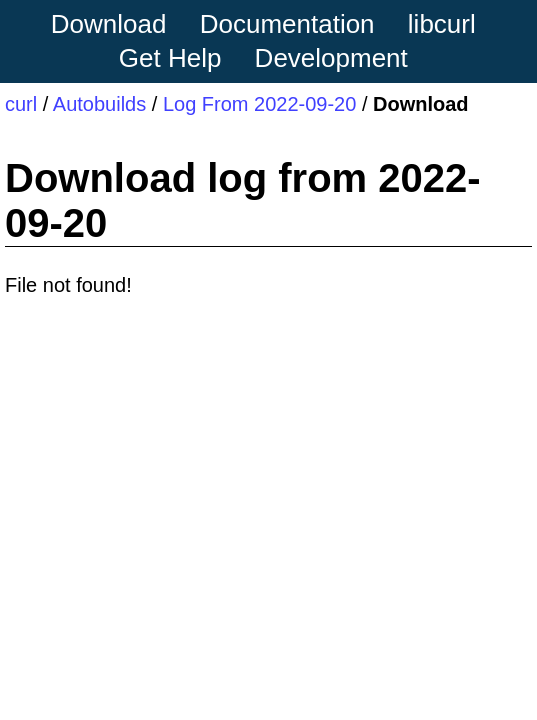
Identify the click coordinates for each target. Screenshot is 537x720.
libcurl (442, 24)
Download (109, 24)
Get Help (170, 58)
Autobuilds (99, 104)
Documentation (287, 24)
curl (21, 104)
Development (331, 58)
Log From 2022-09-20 (259, 104)
